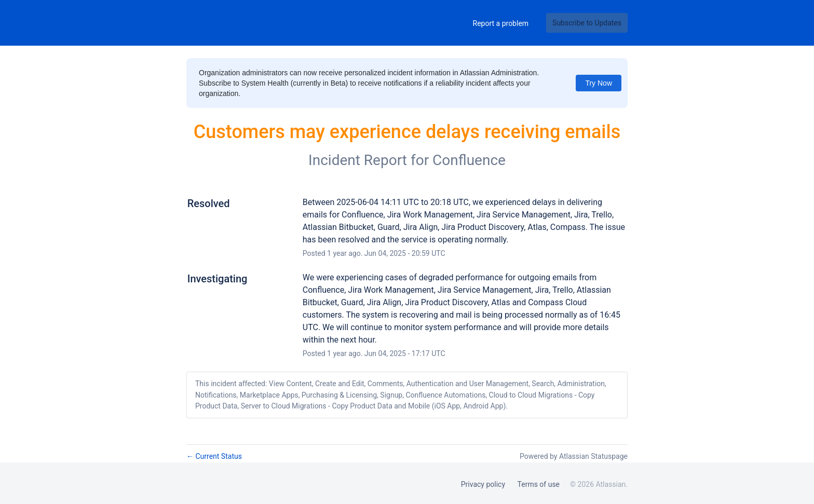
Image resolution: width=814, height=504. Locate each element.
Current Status (214, 456)
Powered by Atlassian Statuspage (574, 456)
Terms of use (539, 484)
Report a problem (501, 23)
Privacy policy (483, 484)
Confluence (469, 160)
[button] (587, 23)
